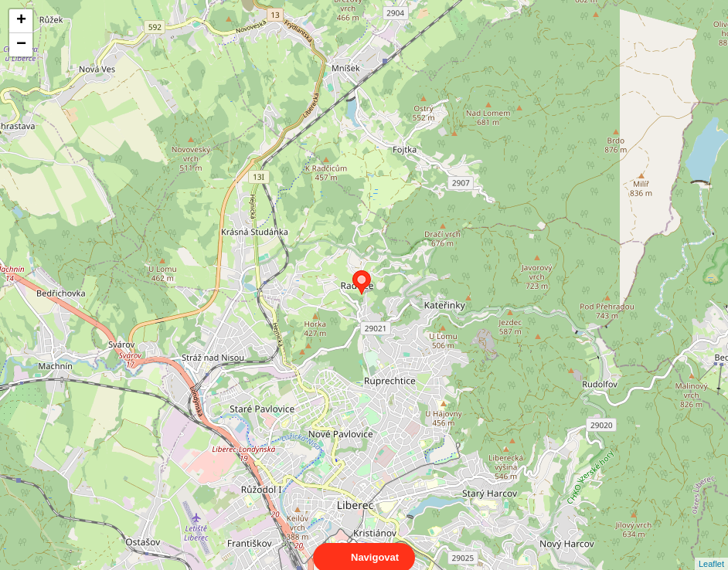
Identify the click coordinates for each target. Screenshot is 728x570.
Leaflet (711, 550)
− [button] (21, 45)
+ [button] (21, 21)
